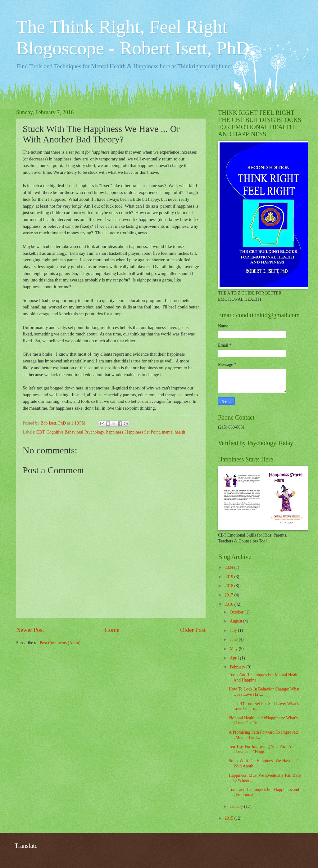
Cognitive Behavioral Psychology (75, 432)
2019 (229, 577)
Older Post (193, 630)
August (236, 621)
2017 (229, 595)
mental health (173, 432)
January (237, 806)
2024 (229, 567)
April (235, 658)
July (234, 630)
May (234, 649)
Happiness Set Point (142, 432)
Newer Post (30, 630)
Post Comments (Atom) (60, 643)
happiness (115, 432)
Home (112, 630)
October (237, 612)
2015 (229, 818)
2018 (229, 586)
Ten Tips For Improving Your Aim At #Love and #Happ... (261, 749)
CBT (40, 432)
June (234, 639)
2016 (229, 604)
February (238, 667)
